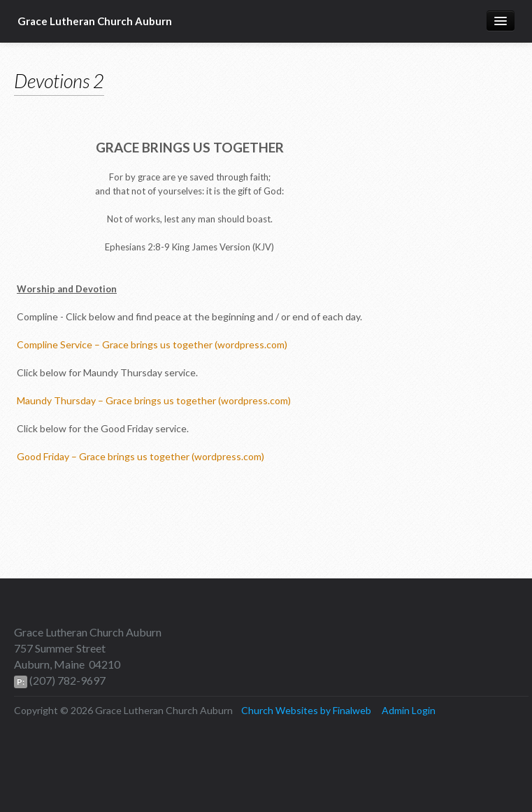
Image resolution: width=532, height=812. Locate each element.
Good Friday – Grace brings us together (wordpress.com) (141, 456)
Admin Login (409, 710)
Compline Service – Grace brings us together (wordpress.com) (152, 344)
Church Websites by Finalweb (306, 710)
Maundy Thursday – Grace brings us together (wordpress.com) (154, 400)
